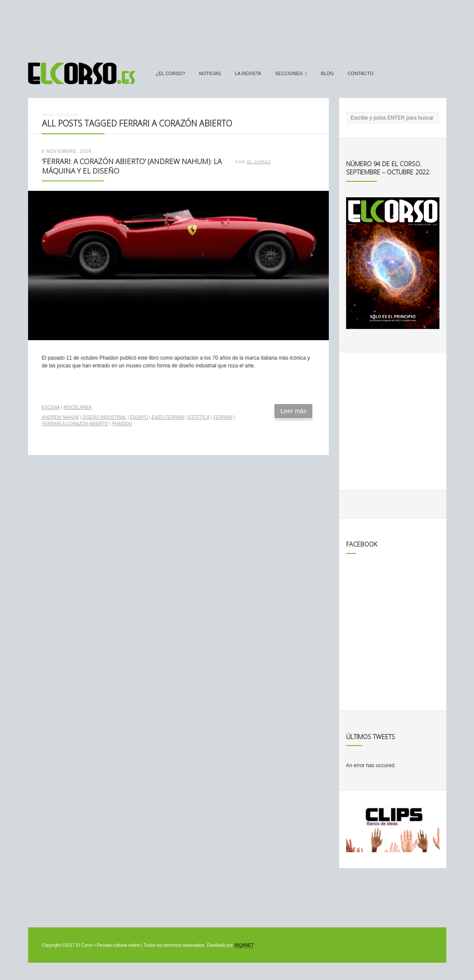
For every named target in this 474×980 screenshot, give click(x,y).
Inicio (48, 115)
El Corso (259, 162)
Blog (328, 73)
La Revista (248, 73)
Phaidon (122, 424)
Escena (51, 407)
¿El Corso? (171, 73)
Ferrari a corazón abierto (75, 424)
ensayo (139, 417)
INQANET (244, 945)
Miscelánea (78, 407)
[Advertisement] (237, 27)
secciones (289, 73)
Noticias (210, 73)
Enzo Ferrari (168, 417)
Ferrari (223, 417)
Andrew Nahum (60, 417)
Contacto (361, 73)
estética (199, 417)
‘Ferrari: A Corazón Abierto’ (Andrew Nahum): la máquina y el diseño (132, 166)
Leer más (293, 411)
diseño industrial (104, 417)
